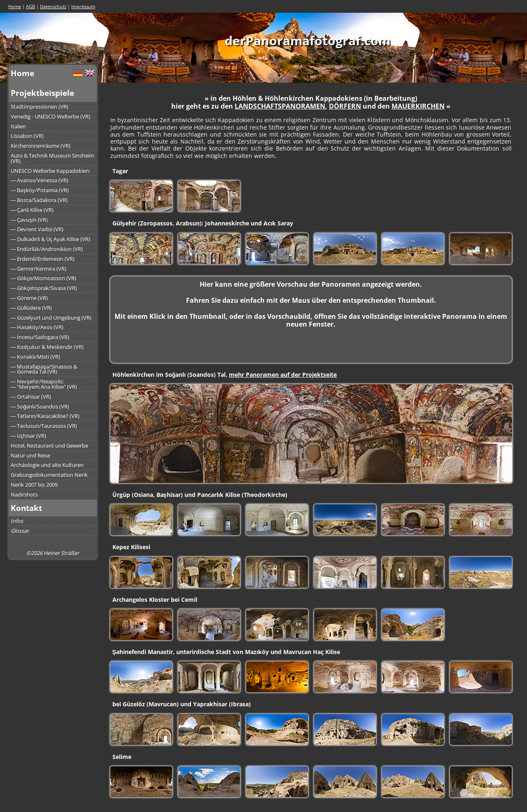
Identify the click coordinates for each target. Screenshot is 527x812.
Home (15, 6)
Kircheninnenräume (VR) (41, 146)
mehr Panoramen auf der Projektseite (283, 375)
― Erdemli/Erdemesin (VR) (43, 259)
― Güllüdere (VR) (31, 308)
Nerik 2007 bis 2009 (34, 485)
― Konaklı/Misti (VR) (36, 357)
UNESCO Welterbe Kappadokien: (50, 171)
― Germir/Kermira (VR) (39, 269)
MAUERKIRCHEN (418, 106)
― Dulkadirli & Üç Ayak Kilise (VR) (51, 239)
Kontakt (26, 508)
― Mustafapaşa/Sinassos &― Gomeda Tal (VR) (44, 369)
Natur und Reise (30, 455)
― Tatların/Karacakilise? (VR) (45, 416)
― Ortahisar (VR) (31, 397)
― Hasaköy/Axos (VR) (37, 327)
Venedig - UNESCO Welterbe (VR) (50, 116)
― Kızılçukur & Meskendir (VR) (47, 347)
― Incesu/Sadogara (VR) (40, 337)
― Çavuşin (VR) (29, 220)
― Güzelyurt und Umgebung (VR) (51, 318)
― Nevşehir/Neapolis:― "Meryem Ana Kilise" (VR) (44, 384)
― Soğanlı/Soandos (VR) (40, 406)
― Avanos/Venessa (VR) (40, 180)
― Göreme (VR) (29, 298)
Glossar (20, 531)
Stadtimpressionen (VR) (40, 107)
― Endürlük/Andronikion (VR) (47, 249)
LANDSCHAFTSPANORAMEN (280, 106)
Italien (18, 126)
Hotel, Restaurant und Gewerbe (49, 445)
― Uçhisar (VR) (29, 436)
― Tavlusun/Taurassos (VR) (44, 426)
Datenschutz (53, 6)
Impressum (83, 6)
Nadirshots (24, 494)
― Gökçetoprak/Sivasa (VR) (44, 288)
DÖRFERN (345, 106)
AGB (30, 6)
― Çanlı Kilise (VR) (32, 210)
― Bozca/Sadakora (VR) (39, 200)
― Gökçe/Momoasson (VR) (44, 278)
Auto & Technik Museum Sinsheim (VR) (52, 158)
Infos (17, 521)
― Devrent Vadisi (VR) (37, 229)
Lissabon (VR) (27, 136)
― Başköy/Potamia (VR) (40, 190)
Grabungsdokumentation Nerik (49, 475)
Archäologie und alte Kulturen (47, 465)
